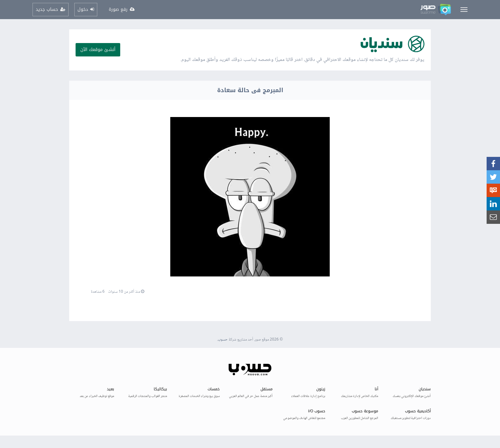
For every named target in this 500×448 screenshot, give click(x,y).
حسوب (223, 340)
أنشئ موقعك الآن (98, 50)
